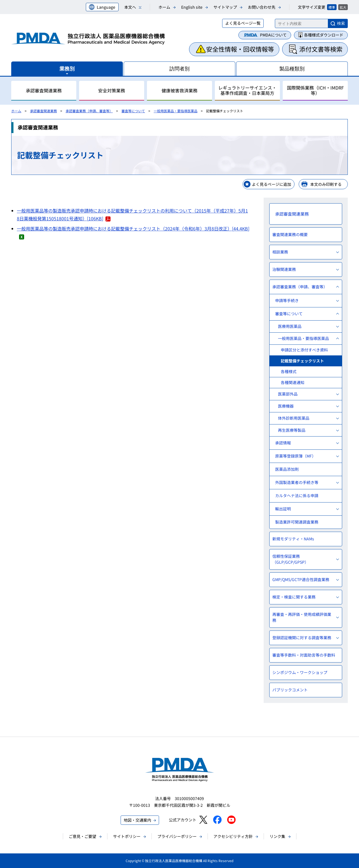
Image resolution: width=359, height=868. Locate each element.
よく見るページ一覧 (243, 23)
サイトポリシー (127, 836)
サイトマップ (225, 7)
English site (192, 7)
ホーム (164, 7)
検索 (341, 23)
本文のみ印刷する (326, 184)
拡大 (343, 7)
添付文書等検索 (321, 49)
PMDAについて (273, 35)
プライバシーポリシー (177, 836)
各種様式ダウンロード (324, 35)
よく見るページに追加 (271, 184)
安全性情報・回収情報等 (240, 49)
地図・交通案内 (137, 820)
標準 (332, 7)
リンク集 (277, 836)
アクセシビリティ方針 (233, 836)
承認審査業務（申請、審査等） (89, 111)
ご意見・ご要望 (82, 836)
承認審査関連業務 (43, 111)
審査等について (133, 111)
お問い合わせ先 (262, 7)
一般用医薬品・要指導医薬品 (176, 111)
